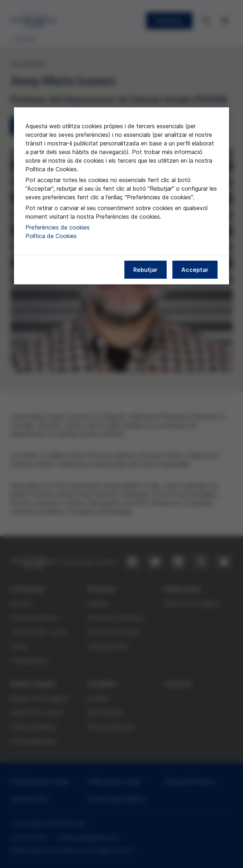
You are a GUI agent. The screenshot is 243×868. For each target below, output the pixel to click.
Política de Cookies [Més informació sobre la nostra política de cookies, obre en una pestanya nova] (51, 236)
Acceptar (195, 269)
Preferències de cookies (58, 227)
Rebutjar (146, 269)
